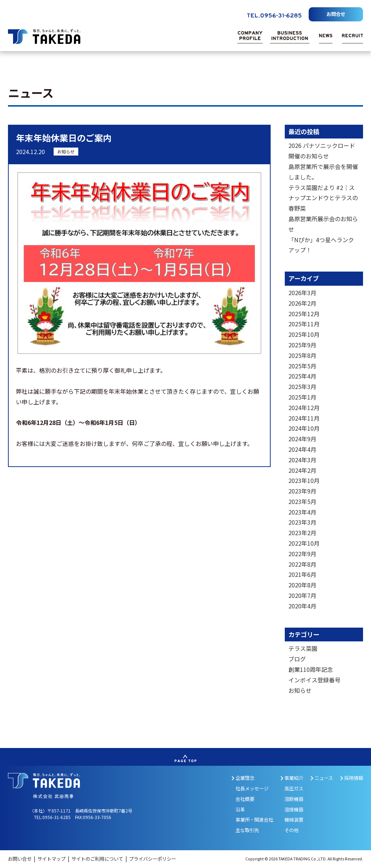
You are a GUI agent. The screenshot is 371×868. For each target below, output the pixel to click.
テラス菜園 (303, 648)
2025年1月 (302, 397)
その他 (291, 830)
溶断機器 (294, 799)
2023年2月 (302, 533)
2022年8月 (302, 564)
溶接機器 (294, 809)
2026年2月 (302, 303)
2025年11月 (304, 324)
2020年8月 (302, 585)
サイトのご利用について (98, 859)
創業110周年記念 (311, 669)
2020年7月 (302, 595)
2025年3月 (302, 387)
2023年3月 (302, 522)
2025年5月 (302, 366)
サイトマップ (52, 859)
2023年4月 (302, 512)
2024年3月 (302, 460)
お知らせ (66, 151)
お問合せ (336, 14)
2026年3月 (302, 293)
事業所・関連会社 (254, 820)
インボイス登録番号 (314, 680)
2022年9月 (302, 554)
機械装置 (294, 820)
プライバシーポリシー (153, 859)
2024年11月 (304, 418)
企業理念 (243, 778)
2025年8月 (302, 355)
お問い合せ (20, 859)
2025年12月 (304, 314)
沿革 (240, 809)
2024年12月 (304, 408)
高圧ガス (294, 788)
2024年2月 (302, 470)
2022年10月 (304, 543)
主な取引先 (247, 830)
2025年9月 (302, 345)
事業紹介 (292, 778)
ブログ (297, 659)
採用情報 (352, 778)
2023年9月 (302, 491)
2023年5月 (302, 501)
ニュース (322, 778)
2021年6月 (302, 574)
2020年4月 (302, 606)
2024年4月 (302, 449)
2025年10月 (304, 334)
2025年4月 (302, 376)
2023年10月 (304, 480)
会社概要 (245, 799)
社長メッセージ (252, 788)
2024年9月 (302, 439)
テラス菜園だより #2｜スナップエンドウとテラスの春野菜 (323, 198)
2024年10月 (304, 428)
